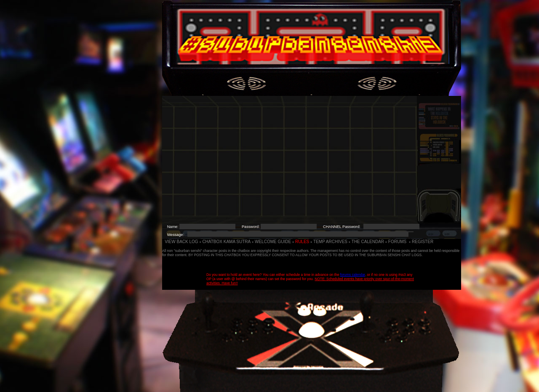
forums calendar (353, 275)
